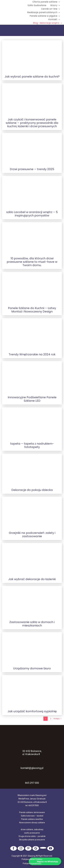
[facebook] (14, 848)
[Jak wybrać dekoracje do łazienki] (32, 559)
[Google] (36, 848)
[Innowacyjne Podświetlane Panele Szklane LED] (32, 377)
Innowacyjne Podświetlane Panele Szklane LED (32, 399)
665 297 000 (32, 783)
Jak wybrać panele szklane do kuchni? (32, 77)
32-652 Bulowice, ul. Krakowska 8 (32, 749)
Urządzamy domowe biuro (32, 668)
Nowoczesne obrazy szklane (32, 823)
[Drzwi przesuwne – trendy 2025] (32, 149)
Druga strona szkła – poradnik (32, 836)
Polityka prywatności (32, 863)
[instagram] (21, 848)
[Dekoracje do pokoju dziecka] (32, 470)
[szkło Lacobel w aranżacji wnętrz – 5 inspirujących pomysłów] (32, 192)
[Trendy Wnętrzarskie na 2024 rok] (32, 334)
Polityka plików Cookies (32, 859)
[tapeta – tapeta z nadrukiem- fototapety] (32, 424)
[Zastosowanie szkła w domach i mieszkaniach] (32, 602)
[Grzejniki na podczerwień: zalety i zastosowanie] (32, 513)
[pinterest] (28, 848)
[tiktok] (43, 848)
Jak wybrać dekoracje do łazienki (32, 579)
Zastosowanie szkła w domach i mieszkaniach (32, 624)
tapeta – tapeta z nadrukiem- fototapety (32, 445)
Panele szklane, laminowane (32, 812)
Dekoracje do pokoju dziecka (32, 490)
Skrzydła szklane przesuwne (32, 840)
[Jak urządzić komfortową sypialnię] (32, 691)
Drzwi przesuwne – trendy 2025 (32, 169)
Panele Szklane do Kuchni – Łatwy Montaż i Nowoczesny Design (32, 310)
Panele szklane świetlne (32, 819)
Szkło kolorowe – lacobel (32, 816)
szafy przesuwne (32, 833)
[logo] (14, 12)
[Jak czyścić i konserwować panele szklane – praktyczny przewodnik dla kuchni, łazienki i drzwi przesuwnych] (32, 99)
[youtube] (50, 848)
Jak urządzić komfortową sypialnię (32, 711)
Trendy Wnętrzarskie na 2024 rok (32, 354)
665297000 (34, 805)
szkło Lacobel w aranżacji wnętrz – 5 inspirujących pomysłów (32, 214)
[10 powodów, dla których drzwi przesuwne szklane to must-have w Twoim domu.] (32, 238)
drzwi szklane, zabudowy (32, 829)
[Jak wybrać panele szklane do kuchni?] (32, 56)
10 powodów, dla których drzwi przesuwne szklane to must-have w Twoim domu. (32, 262)
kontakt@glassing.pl (32, 765)
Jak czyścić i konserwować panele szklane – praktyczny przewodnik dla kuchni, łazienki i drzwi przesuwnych (32, 123)
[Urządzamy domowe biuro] (32, 648)
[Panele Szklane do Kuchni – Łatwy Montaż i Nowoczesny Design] (32, 288)
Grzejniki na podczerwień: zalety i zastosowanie (32, 535)
